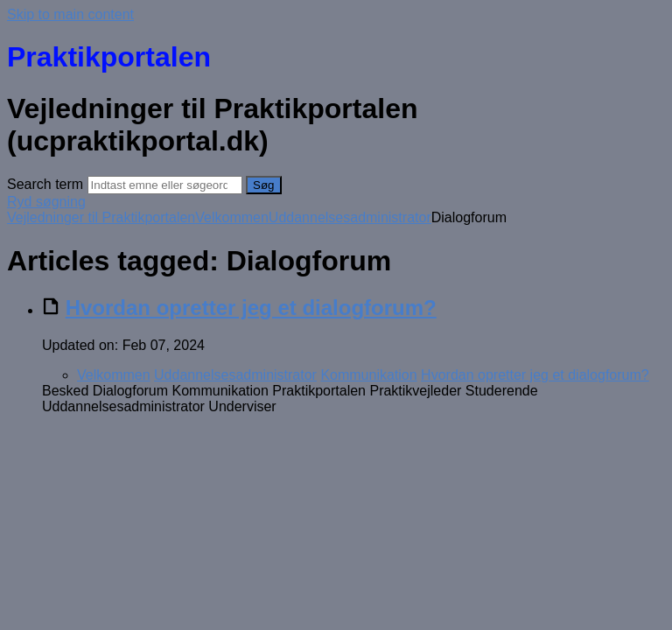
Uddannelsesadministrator (350, 217)
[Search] (165, 185)
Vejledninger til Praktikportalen (101, 217)
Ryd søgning (46, 202)
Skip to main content (70, 14)
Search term (45, 184)
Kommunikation (368, 375)
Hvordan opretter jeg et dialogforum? (251, 308)
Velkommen (232, 217)
